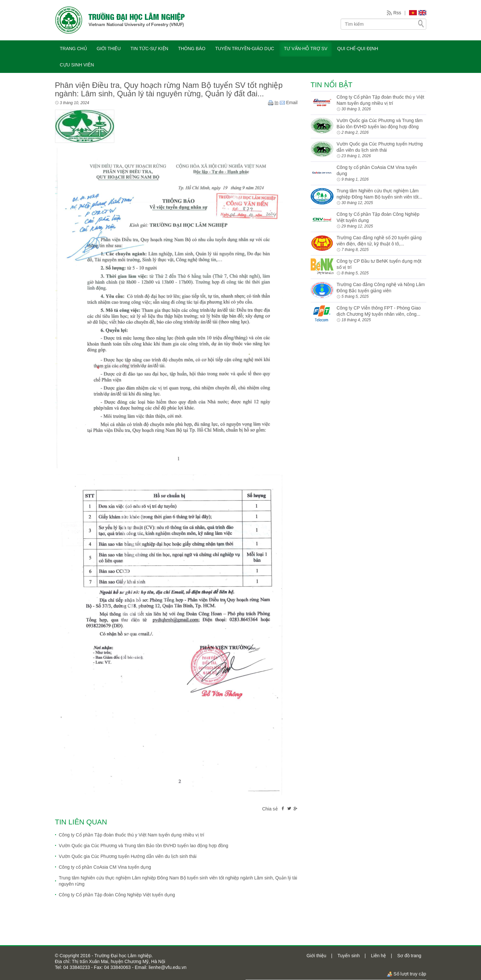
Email (289, 103)
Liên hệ (378, 956)
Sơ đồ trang (409, 956)
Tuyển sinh (348, 956)
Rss (397, 13)
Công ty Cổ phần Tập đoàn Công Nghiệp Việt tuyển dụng (117, 895)
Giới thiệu (316, 956)
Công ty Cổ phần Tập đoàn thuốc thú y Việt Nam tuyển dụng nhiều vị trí (132, 835)
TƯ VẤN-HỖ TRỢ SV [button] (306, 48)
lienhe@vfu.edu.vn (167, 967)
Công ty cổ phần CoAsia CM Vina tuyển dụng (105, 867)
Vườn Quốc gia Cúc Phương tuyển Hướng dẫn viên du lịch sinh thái (128, 856)
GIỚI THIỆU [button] (109, 48)
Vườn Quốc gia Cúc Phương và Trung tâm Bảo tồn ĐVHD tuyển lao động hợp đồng (144, 846)
